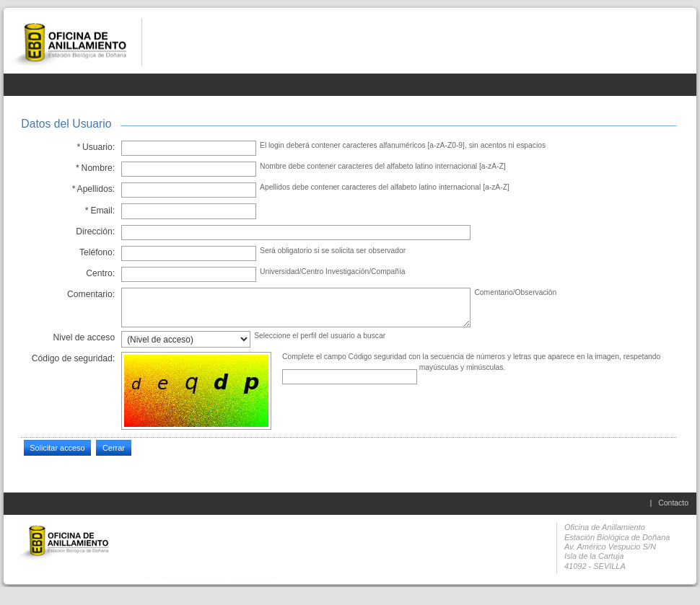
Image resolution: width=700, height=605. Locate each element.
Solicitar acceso (57, 448)
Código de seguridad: (73, 358)
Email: (100, 211)
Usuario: (96, 147)
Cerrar (114, 448)
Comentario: (91, 294)
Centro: (100, 273)
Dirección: (95, 231)
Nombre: (96, 168)
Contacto (673, 503)
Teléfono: (97, 252)
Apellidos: (93, 189)
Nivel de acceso (84, 337)
